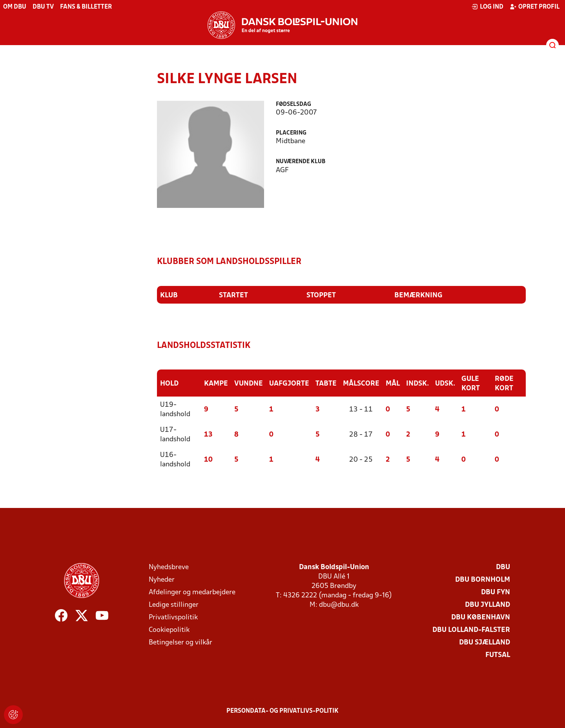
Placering (291, 133)
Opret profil (535, 7)
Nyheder (162, 580)
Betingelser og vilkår (180, 643)
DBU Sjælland (485, 643)
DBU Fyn (496, 592)
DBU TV (43, 7)
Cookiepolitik (169, 630)
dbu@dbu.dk (339, 605)
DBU (503, 567)
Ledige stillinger (174, 605)
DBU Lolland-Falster (471, 630)
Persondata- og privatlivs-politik (282, 711)
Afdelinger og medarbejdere (192, 592)
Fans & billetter (86, 7)
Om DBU (15, 7)
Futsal (498, 655)
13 (208, 435)
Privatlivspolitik (173, 618)
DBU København (481, 618)
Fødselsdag (293, 105)
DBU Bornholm (483, 580)
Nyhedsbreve (169, 567)
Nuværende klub (301, 162)
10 (208, 460)
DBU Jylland (488, 605)
